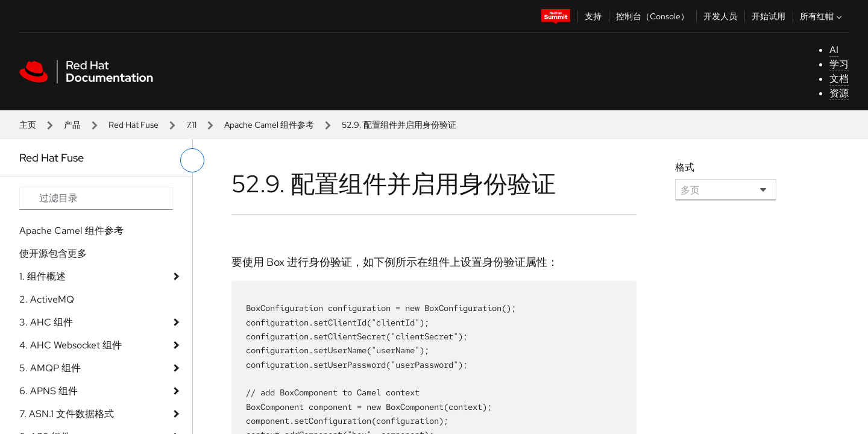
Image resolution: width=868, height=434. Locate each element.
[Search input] (96, 198)
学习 (839, 64)
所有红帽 (822, 16)
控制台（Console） (653, 16)
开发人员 (720, 16)
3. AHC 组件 (46, 322)
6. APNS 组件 (49, 391)
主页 (28, 125)
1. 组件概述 (42, 276)
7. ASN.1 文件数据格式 (67, 414)
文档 (839, 79)
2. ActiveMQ (47, 299)
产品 (72, 125)
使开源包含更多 (53, 253)
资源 (839, 93)
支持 (593, 16)
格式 (685, 167)
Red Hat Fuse (134, 125)
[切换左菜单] (192, 160)
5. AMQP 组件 (50, 368)
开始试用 (769, 16)
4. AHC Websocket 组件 (71, 345)
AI (834, 50)
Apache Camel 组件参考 (269, 125)
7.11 (191, 125)
